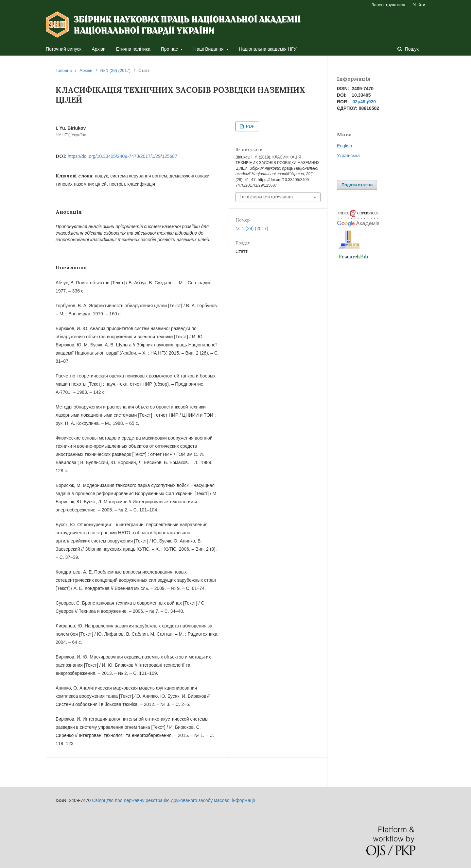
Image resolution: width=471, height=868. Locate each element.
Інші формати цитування (267, 197)
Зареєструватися (388, 5)
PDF (250, 126)
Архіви (99, 49)
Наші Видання (209, 49)
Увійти (419, 5)
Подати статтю (357, 185)
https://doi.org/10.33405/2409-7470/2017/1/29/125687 (122, 156)
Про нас (170, 49)
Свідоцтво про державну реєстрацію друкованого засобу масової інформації (173, 800)
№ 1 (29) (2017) (115, 70)
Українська (348, 156)
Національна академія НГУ (268, 49)
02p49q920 (364, 102)
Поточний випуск (64, 49)
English (344, 146)
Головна (64, 70)
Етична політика (133, 49)
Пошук (411, 49)
